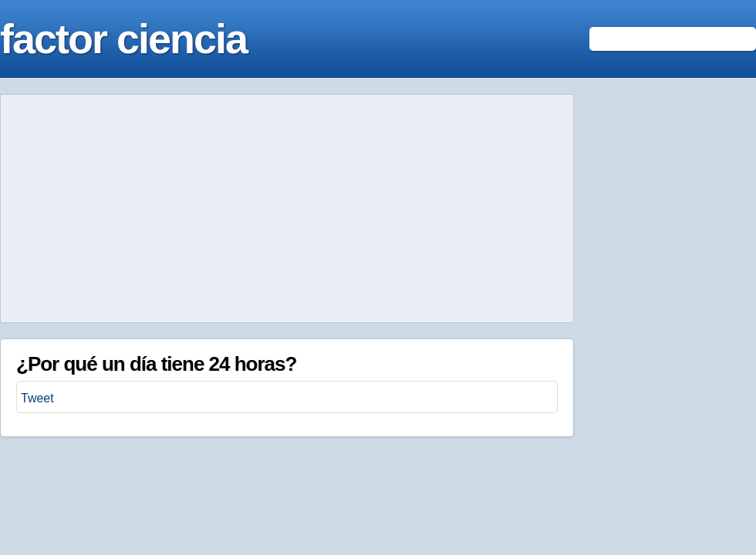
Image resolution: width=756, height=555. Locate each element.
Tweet (37, 398)
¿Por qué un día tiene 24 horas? (156, 364)
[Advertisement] (287, 209)
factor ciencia (123, 39)
